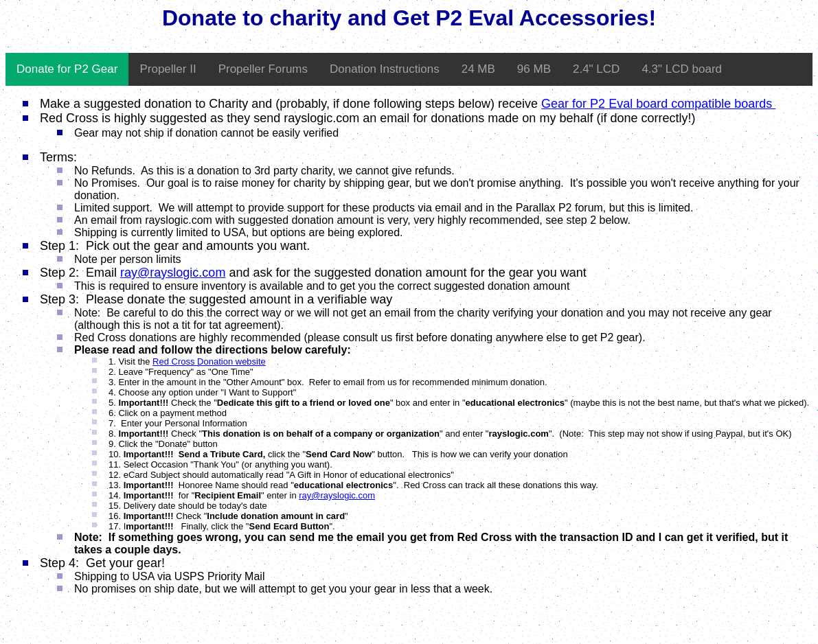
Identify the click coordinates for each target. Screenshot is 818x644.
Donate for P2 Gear (67, 69)
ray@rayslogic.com (173, 273)
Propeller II (168, 69)
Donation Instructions (385, 69)
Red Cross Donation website (209, 361)
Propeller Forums (263, 69)
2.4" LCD (596, 69)
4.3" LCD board (682, 69)
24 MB (478, 69)
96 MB (534, 69)
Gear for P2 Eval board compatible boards (658, 104)
